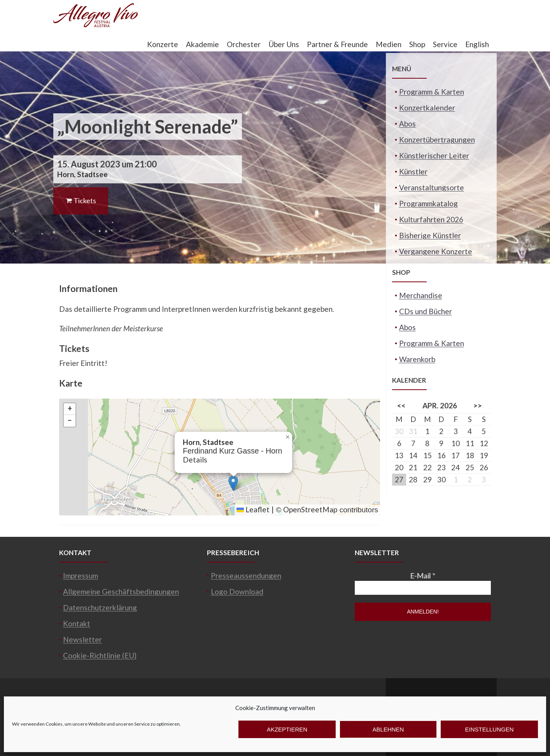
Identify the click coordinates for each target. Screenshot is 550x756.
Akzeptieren (287, 729)
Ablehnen (388, 729)
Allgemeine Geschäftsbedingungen (121, 592)
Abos (407, 124)
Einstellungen (489, 729)
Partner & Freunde (337, 44)
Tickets (81, 200)
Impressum (81, 576)
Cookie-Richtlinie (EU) (100, 655)
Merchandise (421, 295)
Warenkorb (417, 359)
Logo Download (237, 592)
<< (401, 405)
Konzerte (163, 44)
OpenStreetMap (310, 509)
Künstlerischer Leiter (434, 156)
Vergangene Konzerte (436, 251)
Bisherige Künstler (430, 235)
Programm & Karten (432, 92)
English (477, 44)
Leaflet (253, 509)
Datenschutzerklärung (100, 607)
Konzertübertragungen (437, 140)
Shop (417, 44)
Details (195, 460)
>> (478, 405)
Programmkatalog (428, 203)
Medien (389, 44)
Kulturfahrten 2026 (431, 219)
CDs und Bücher (426, 311)
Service (445, 44)
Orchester (244, 44)
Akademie (202, 44)
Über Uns (284, 44)
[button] (233, 483)
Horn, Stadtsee (82, 174)
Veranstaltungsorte (432, 187)
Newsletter (82, 639)
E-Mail (423, 576)
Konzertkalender (427, 108)
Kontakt (77, 623)
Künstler (413, 171)
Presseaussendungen (246, 576)
